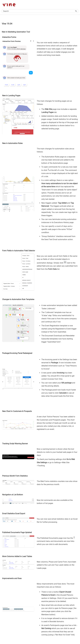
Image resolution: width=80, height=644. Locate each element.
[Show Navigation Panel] (77, 5)
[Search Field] (40, 11)
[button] (76, 11)
